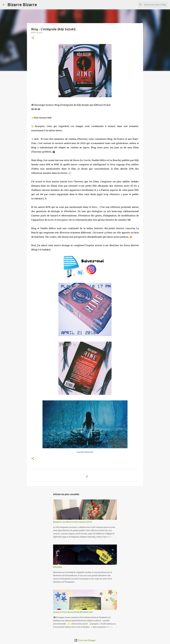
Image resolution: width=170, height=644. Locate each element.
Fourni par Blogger (85, 640)
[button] (33, 38)
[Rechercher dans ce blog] (154, 5)
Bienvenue (58, 567)
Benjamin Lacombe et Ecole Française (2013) (72, 522)
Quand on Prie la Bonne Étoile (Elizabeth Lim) (73, 612)
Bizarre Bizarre (22, 5)
